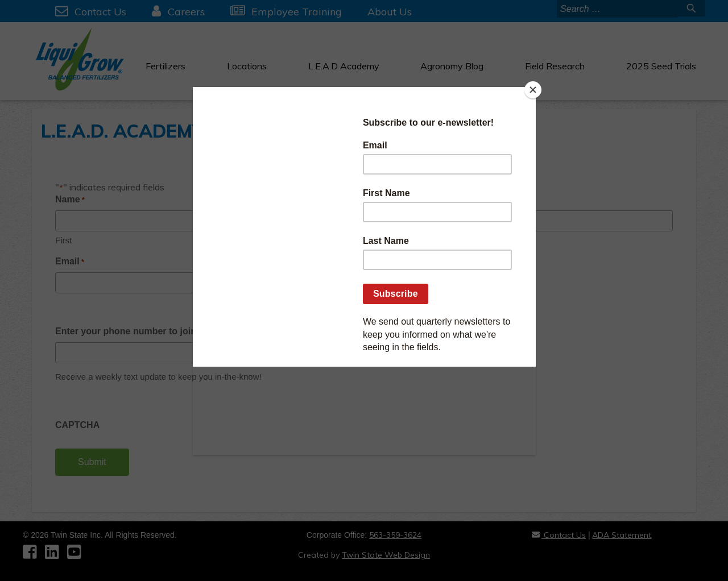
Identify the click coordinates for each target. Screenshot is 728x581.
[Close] (533, 90)
